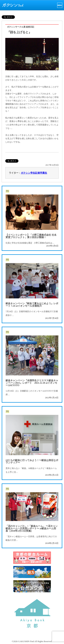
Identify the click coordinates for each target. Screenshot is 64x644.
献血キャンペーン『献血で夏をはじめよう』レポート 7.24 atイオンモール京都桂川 (32, 305)
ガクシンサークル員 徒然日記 (21, 27)
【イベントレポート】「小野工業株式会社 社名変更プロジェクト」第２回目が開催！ (31, 236)
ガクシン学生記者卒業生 (34, 173)
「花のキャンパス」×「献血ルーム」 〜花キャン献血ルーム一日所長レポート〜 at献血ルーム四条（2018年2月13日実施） (32, 528)
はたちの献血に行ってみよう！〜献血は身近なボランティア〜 (32, 461)
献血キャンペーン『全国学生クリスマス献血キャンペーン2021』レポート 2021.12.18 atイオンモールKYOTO (32, 383)
